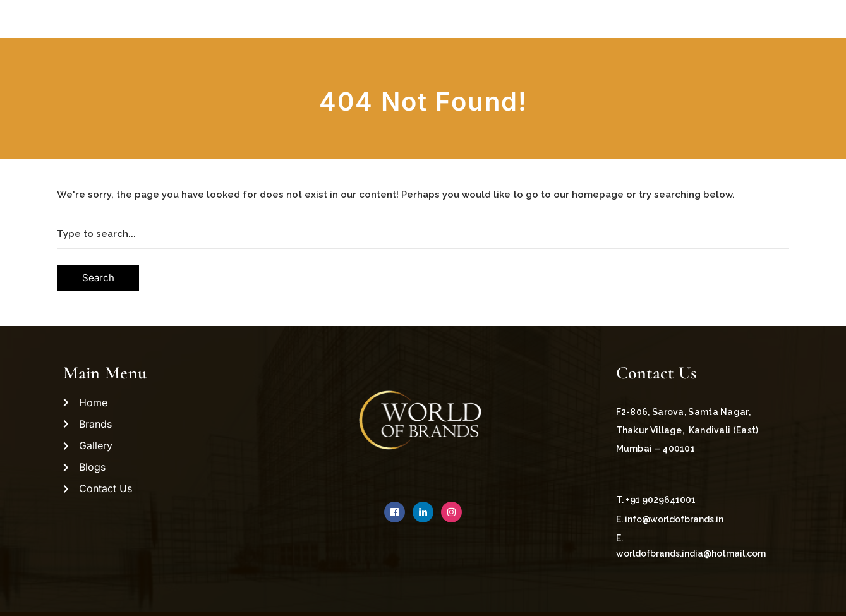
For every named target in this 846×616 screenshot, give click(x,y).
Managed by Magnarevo (717, 595)
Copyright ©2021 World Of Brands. (150, 595)
